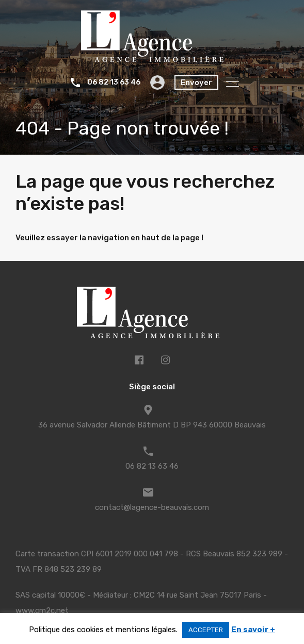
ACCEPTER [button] (206, 630)
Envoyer (196, 82)
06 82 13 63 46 (114, 82)
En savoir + (253, 630)
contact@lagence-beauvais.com (152, 507)
